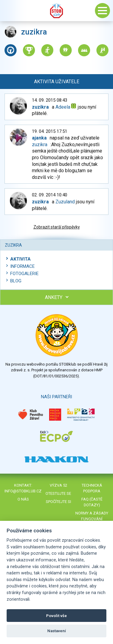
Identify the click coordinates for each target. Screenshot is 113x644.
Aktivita (20, 259)
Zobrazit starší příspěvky (57, 227)
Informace (22, 266)
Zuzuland (65, 202)
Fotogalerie (24, 274)
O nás (23, 499)
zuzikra (40, 145)
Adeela (63, 107)
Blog (16, 281)
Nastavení (57, 631)
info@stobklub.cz (23, 491)
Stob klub (57, 11)
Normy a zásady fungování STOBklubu (92, 519)
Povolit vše (56, 616)
